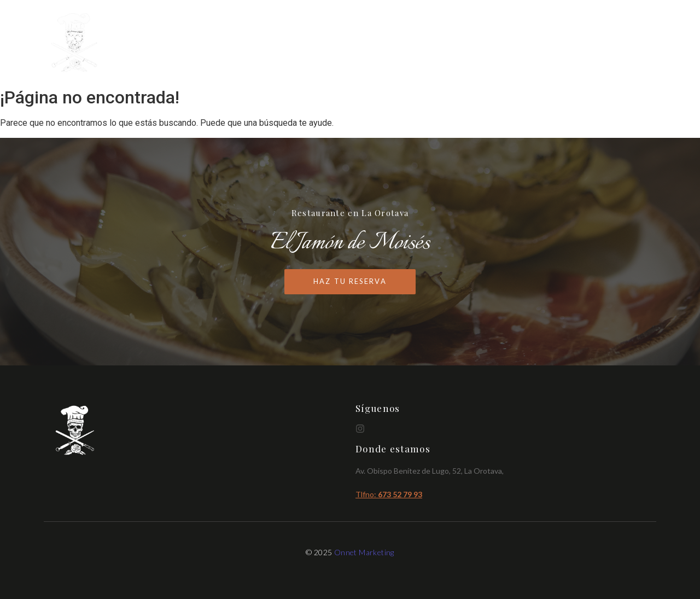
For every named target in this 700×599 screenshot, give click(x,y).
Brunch (577, 43)
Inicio (479, 43)
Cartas (527, 43)
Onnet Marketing (364, 552)
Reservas (632, 43)
